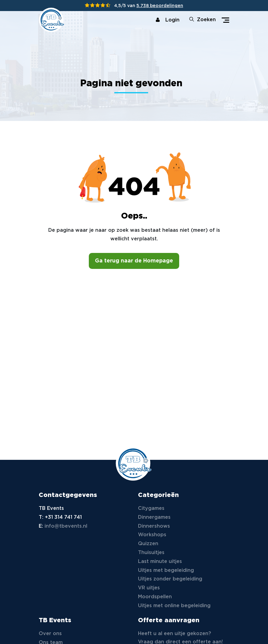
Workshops (152, 535)
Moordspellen (155, 597)
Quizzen (148, 544)
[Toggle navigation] (225, 20)
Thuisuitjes (151, 553)
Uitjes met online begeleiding (174, 606)
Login (167, 20)
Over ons (50, 634)
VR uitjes (149, 588)
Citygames (151, 508)
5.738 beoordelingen (160, 6)
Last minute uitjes (160, 562)
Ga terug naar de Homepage (134, 261)
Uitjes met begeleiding (166, 570)
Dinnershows (154, 526)
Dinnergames (154, 517)
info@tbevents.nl (66, 526)
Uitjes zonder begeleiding (170, 579)
